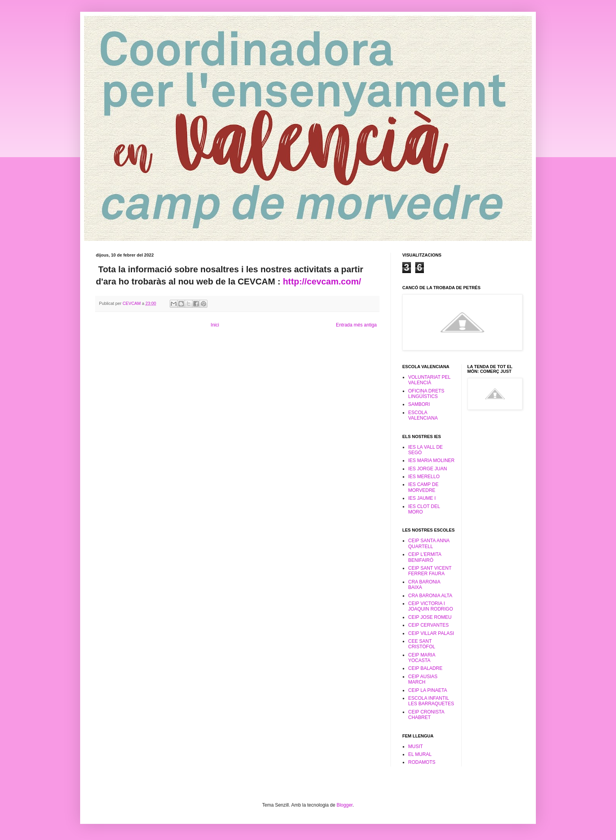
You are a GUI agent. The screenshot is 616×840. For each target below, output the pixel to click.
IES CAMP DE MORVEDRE (423, 487)
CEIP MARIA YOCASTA (422, 658)
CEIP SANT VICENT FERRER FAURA (430, 571)
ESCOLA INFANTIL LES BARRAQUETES (431, 701)
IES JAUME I (422, 498)
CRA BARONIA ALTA (430, 596)
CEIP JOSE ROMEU (430, 617)
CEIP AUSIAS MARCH (423, 679)
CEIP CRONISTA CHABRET (426, 715)
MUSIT (415, 746)
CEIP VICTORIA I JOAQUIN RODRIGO (431, 606)
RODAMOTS (422, 762)
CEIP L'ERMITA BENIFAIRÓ (425, 557)
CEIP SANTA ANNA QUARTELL (429, 543)
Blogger (345, 805)
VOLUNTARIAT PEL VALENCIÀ (429, 380)
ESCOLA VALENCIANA (423, 415)
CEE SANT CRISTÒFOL (422, 644)
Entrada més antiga (356, 325)
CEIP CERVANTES (428, 625)
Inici (215, 325)
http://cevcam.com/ (322, 282)
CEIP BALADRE (425, 668)
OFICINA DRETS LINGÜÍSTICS (426, 394)
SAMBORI (419, 404)
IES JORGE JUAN (428, 469)
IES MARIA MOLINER (431, 460)
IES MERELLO (424, 477)
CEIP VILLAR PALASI (431, 633)
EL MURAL (420, 754)
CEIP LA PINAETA (428, 690)
